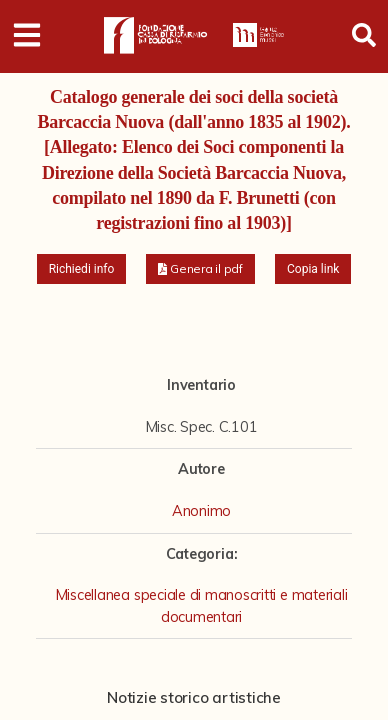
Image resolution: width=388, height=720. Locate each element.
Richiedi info (82, 269)
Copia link (313, 269)
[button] (200, 269)
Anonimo (201, 511)
